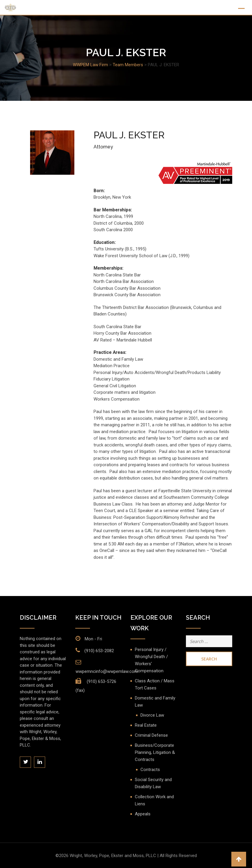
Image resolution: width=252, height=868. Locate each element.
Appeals (143, 814)
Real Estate (146, 725)
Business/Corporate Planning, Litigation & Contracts (155, 752)
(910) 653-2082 (99, 651)
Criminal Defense (151, 735)
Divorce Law (152, 715)
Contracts (150, 770)
